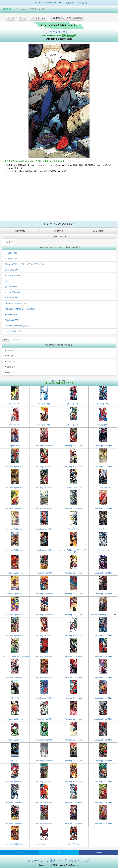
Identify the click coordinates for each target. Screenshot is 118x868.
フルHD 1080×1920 (13, 331)
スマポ (7, 9)
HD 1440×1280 (11, 259)
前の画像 (20, 231)
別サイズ (8, 242)
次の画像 (98, 231)
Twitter (59, 852)
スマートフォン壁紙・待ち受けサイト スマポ (59, 861)
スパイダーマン (59, 32)
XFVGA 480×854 (12, 298)
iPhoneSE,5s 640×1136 (15, 303)
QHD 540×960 (11, 286)
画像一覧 (59, 231)
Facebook (98, 852)
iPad (7, 281)
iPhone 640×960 (12, 314)
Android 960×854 (12, 275)
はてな (20, 852)
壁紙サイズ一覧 (38, 9)
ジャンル (21, 9)
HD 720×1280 (11, 253)
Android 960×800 (12, 292)
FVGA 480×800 (11, 320)
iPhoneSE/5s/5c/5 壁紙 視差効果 (59, 36)
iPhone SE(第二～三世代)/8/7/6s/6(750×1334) (25, 264)
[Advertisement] (59, 198)
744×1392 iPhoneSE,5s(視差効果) (20, 309)
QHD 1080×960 (12, 270)
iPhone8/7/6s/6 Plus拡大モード (18, 326)
